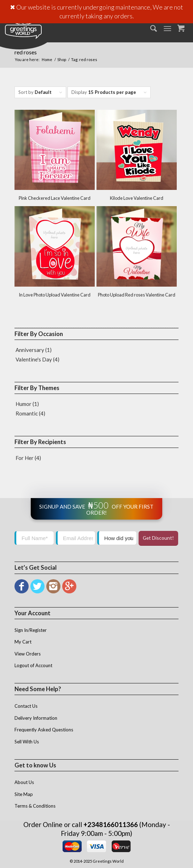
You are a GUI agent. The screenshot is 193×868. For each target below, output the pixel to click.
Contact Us (26, 706)
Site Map (24, 794)
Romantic (27, 413)
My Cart (23, 642)
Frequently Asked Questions (44, 730)
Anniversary (30, 350)
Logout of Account (33, 665)
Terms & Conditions (35, 806)
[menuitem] (150, 28)
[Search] (150, 28)
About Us (24, 782)
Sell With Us (27, 742)
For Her (25, 458)
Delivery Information (36, 718)
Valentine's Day (34, 359)
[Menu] (168, 28)
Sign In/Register (31, 630)
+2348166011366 (111, 824)
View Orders (28, 654)
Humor (24, 404)
